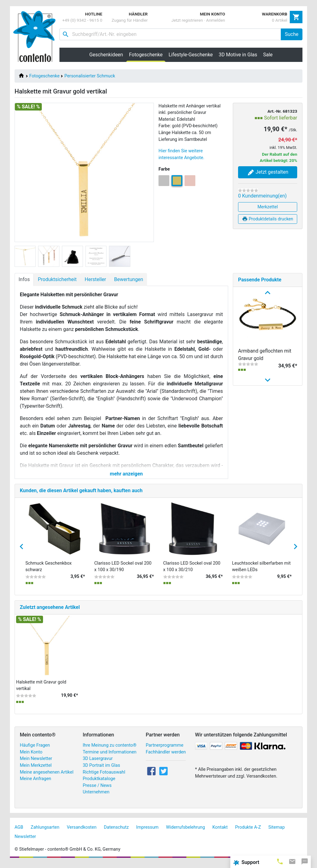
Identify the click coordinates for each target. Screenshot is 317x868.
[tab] (280, 861)
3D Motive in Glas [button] (238, 55)
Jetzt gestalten (268, 172)
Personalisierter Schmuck (90, 76)
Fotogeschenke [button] (147, 54)
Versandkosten (82, 833)
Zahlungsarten (45, 833)
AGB (19, 833)
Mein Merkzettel (36, 771)
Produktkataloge (99, 784)
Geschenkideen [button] (106, 55)
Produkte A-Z (248, 833)
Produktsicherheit (57, 279)
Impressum (147, 833)
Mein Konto (31, 757)
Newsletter (25, 842)
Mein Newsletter (36, 764)
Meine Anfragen (35, 784)
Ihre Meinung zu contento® (110, 751)
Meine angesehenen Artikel (47, 777)
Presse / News (97, 791)
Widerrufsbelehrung (185, 833)
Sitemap (277, 833)
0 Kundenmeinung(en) (262, 196)
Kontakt (220, 833)
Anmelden (216, 20)
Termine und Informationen (110, 757)
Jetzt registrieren (187, 20)
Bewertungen (128, 279)
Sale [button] (268, 55)
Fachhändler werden (166, 757)
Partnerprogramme (165, 751)
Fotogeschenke (45, 76)
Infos (24, 279)
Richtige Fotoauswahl (104, 777)
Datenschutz (116, 833)
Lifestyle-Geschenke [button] (191, 55)
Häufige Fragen (35, 751)
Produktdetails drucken (268, 219)
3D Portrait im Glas (101, 771)
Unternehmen (96, 798)
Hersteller (95, 279)
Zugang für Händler (130, 20)
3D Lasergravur (98, 764)
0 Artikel (280, 20)
